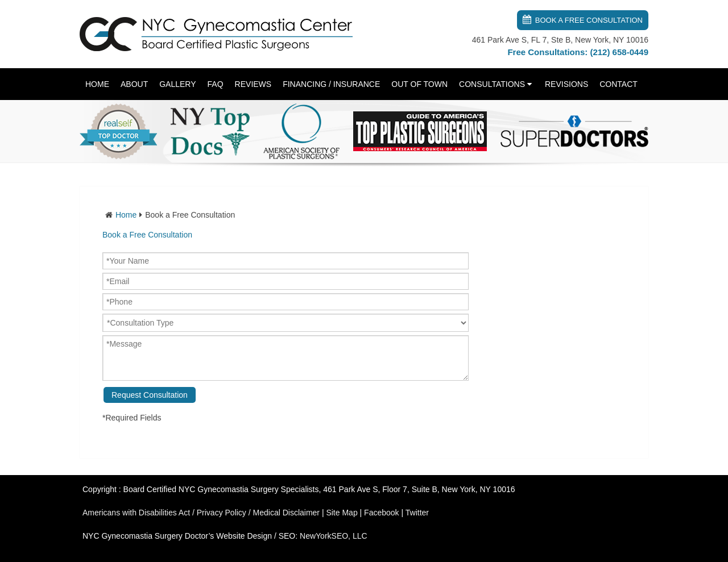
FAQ (216, 84)
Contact (619, 84)
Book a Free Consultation (589, 20)
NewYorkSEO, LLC (334, 536)
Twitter (417, 513)
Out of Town (419, 84)
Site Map (342, 513)
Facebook (381, 513)
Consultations (492, 84)
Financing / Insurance (331, 84)
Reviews (253, 84)
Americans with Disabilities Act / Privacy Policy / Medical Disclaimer (201, 513)
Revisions (566, 84)
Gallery (177, 84)
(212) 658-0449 (619, 52)
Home (97, 84)
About (134, 84)
